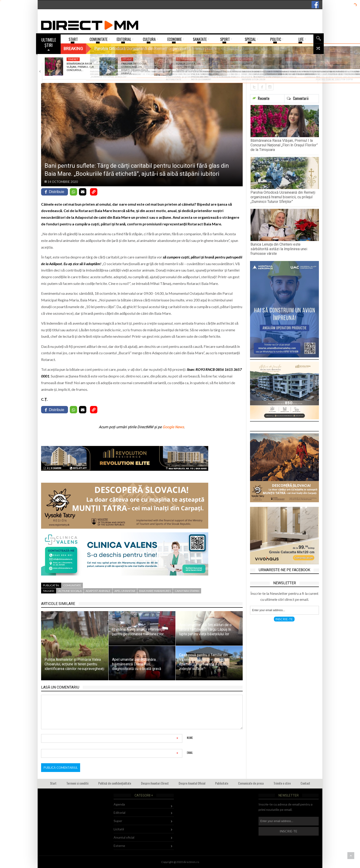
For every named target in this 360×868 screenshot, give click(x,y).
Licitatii (119, 829)
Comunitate (186, 59)
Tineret (73, 59)
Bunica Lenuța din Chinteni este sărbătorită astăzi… (190, 67)
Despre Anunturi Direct (155, 783)
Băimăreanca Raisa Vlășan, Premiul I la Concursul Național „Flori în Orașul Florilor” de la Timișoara (284, 145)
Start (53, 783)
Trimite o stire (282, 783)
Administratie (242, 59)
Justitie (292, 59)
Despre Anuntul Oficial (192, 783)
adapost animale (98, 591)
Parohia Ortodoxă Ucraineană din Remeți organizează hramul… (135, 69)
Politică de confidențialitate (115, 783)
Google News (173, 427)
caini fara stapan (187, 591)
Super (118, 821)
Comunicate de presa (251, 783)
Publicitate (222, 783)
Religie (127, 59)
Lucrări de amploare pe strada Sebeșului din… (245, 67)
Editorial (120, 813)
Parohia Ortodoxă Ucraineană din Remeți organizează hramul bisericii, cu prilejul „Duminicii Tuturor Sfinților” (283, 197)
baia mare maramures (155, 591)
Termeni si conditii (77, 783)
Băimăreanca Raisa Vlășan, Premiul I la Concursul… (80, 67)
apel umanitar (125, 591)
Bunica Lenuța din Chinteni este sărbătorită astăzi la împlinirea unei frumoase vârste (279, 249)
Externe (119, 846)
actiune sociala (70, 591)
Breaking (73, 49)
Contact (305, 783)
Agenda (119, 804)
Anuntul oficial (124, 837)
